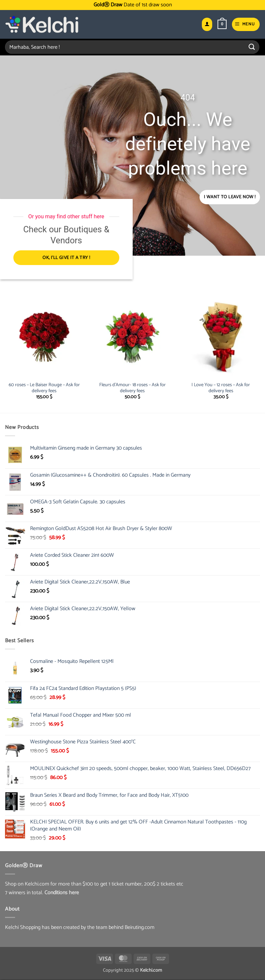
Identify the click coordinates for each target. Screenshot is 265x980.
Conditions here (62, 893)
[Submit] (252, 47)
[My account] (207, 25)
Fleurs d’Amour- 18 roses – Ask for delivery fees (132, 389)
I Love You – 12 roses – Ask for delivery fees (221, 389)
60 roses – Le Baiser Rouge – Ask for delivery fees (44, 389)
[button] (222, 24)
